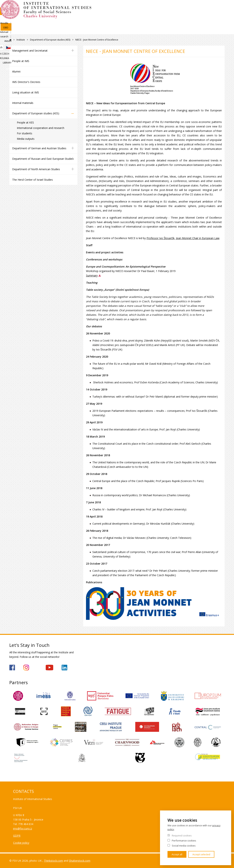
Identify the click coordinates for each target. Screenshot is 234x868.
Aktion (221, 7)
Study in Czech (184, 20)
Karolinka (205, 20)
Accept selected (201, 854)
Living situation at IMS (26, 92)
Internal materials (23, 103)
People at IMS (21, 61)
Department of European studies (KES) (50, 40)
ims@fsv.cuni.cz (23, 828)
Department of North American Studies (36, 169)
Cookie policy (21, 843)
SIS (149, 7)
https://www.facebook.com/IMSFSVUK (12, 668)
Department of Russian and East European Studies (43, 159)
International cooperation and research (41, 128)
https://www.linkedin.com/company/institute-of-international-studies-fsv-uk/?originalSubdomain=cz (64, 668)
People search (204, 7)
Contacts (184, 31)
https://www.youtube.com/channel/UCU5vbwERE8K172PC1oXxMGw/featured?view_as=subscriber (49, 668)
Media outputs (26, 139)
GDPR (17, 836)
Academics (80, 31)
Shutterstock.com (80, 861)
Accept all (177, 854)
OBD (173, 7)
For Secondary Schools (146, 31)
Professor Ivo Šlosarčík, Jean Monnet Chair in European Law (183, 238)
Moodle (161, 7)
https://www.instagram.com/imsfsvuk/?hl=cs (26, 668)
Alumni (16, 71)
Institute (21, 31)
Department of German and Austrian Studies (39, 148)
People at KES (25, 122)
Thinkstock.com (53, 861)
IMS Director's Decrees (26, 82)
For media (212, 31)
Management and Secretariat (30, 51)
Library (220, 20)
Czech (222, 14)
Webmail (186, 7)
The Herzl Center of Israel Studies (33, 180)
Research (108, 31)
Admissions (50, 31)
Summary (92, 275)
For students (25, 133)
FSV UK (10, 40)
